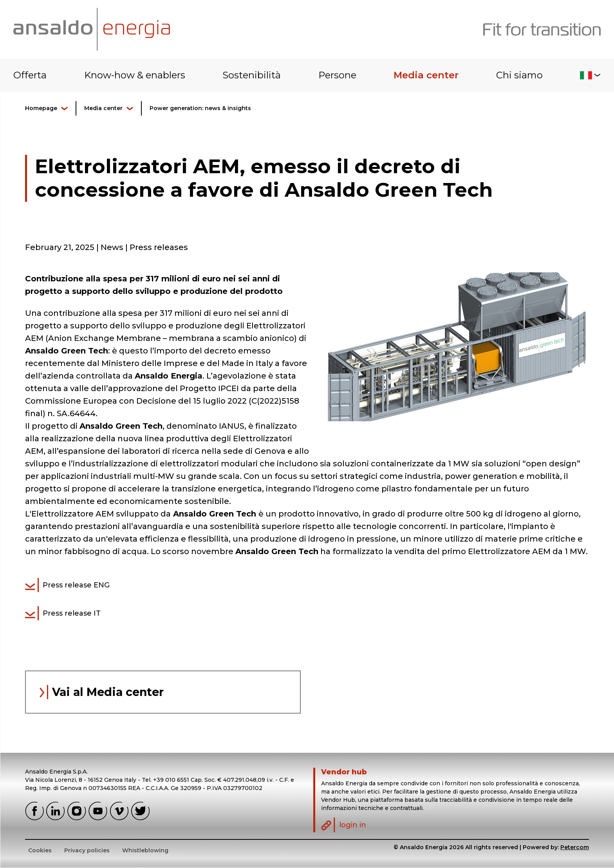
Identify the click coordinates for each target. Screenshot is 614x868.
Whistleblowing (145, 851)
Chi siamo (519, 75)
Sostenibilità (252, 75)
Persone (337, 75)
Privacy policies (87, 851)
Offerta (30, 75)
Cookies (40, 851)
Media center (426, 75)
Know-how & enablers (135, 75)
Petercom (575, 848)
